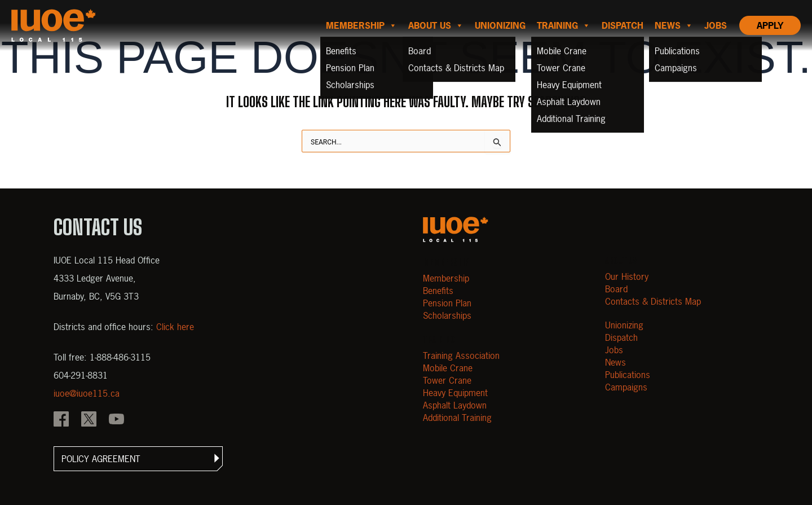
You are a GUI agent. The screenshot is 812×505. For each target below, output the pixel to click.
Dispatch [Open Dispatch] (621, 337)
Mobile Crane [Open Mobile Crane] (448, 368)
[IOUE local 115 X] (89, 420)
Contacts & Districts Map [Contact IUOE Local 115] (653, 301)
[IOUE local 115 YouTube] (116, 420)
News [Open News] (615, 362)
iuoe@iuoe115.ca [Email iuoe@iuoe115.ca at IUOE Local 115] (87, 393)
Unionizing (500, 25)
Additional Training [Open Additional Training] (457, 418)
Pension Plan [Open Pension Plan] (447, 303)
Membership (361, 25)
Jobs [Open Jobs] (614, 350)
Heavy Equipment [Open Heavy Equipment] (455, 393)
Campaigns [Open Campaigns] (626, 387)
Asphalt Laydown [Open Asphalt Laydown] (455, 405)
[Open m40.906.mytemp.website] (456, 229)
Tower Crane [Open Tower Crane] (447, 380)
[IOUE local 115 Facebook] (61, 420)
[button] (138, 459)
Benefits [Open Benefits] (438, 291)
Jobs (716, 25)
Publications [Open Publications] (628, 375)
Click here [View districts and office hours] (175, 327)
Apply (770, 25)
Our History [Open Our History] (627, 276)
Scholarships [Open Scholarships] (447, 315)
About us (436, 25)
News (674, 25)
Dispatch (623, 25)
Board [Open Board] (616, 289)
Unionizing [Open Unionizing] (624, 325)
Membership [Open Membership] (446, 278)
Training (564, 25)
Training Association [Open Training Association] (461, 355)
